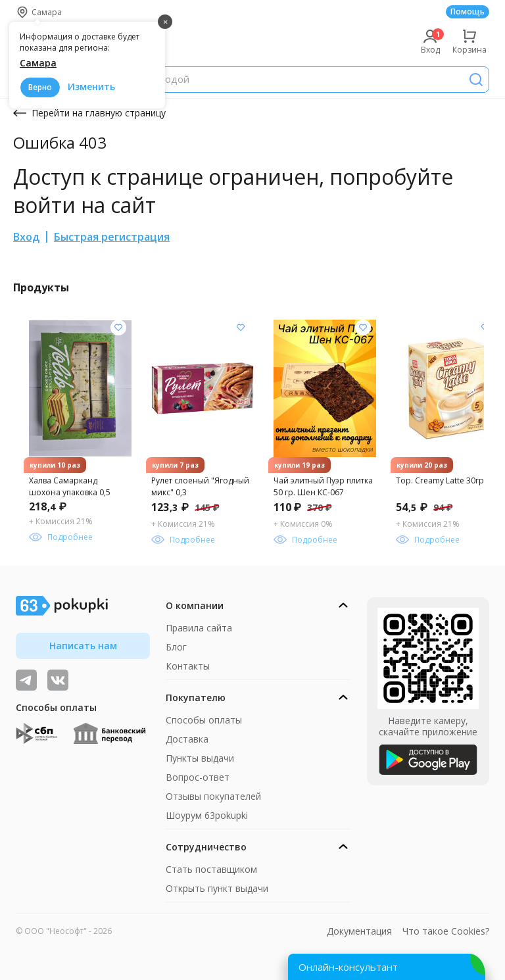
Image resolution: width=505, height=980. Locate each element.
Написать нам (83, 646)
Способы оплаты (204, 720)
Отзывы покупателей (213, 796)
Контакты (188, 666)
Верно (40, 87)
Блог (176, 647)
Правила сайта (199, 628)
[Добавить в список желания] (118, 328)
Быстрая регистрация (112, 237)
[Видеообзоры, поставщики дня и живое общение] (26, 680)
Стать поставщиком (211, 869)
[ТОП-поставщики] (58, 680)
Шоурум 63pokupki (207, 815)
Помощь (468, 12)
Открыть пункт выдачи (217, 888)
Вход (26, 237)
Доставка (187, 739)
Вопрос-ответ (198, 777)
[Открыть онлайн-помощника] (387, 967)
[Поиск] (476, 80)
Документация (359, 931)
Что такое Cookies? (446, 931)
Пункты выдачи (200, 758)
